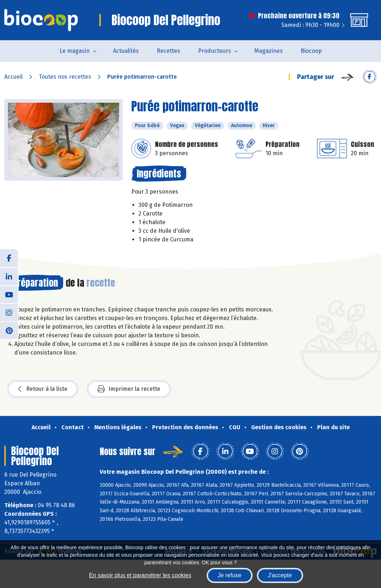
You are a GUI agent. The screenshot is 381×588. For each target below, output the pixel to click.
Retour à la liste (43, 389)
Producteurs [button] (215, 51)
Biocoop (311, 51)
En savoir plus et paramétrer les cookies (140, 575)
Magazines (269, 51)
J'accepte (280, 575)
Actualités (126, 51)
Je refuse (230, 575)
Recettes (168, 51)
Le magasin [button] (75, 51)
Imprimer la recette (129, 389)
